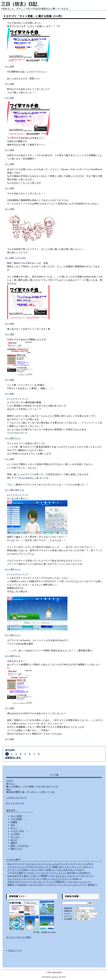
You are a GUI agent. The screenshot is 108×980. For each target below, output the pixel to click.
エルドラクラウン (60, 879)
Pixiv (9, 789)
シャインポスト (83, 867)
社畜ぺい (51, 870)
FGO (10, 864)
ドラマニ (51, 885)
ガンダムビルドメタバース (64, 876)
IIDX (45, 879)
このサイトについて (16, 798)
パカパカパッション (78, 882)
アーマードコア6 (82, 864)
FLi (32, 867)
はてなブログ (37, 885)
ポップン (86, 876)
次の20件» (10, 750)
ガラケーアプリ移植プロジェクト (54, 867)
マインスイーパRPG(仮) (64, 873)
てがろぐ (31, 873)
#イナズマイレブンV (18, 399)
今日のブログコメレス (19, 882)
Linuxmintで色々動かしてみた (22, 876)
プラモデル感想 (15, 873)
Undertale (22, 885)
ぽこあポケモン (67, 870)
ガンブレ (38, 882)
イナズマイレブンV (17, 867)
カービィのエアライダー (57, 864)
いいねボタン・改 (30, 478)
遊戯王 (11, 885)
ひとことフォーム (15, 803)
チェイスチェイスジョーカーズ (23, 879)
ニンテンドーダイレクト (72, 885)
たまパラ (44, 873)
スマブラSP (37, 870)
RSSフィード (15, 950)
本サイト (11, 784)
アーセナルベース (32, 864)
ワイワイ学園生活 (55, 882)
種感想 (44, 876)
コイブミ (32, 468)
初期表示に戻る (13, 758)
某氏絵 (91, 885)
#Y (59, 26)
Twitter (75, 879)
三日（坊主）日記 (19, 4)
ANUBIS (83, 873)
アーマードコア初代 (18, 870)
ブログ (10, 781)
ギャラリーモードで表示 (19, 937)
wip (80, 870)
